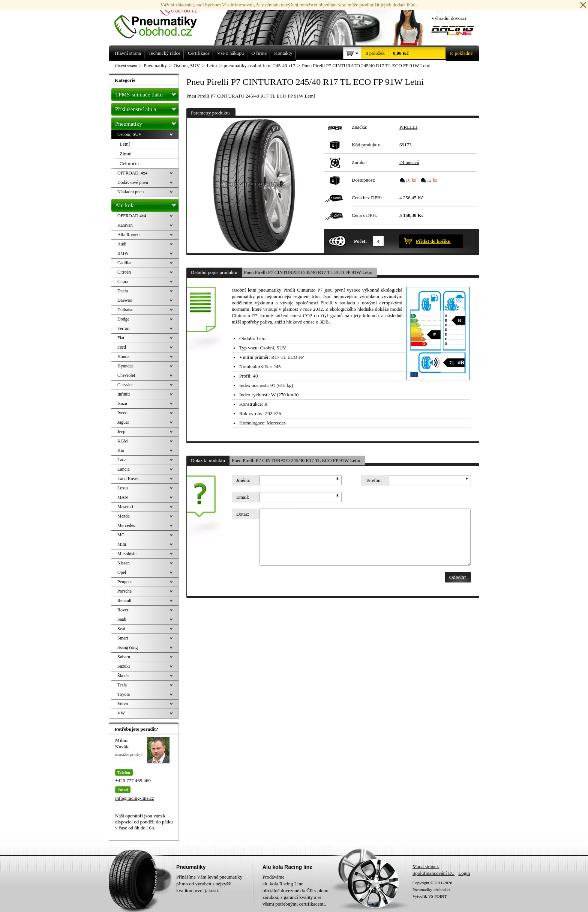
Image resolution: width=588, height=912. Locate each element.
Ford (122, 347)
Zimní (126, 154)
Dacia (123, 291)
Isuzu (122, 403)
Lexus (123, 488)
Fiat (121, 338)
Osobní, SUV (130, 134)
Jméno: (243, 480)
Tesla (122, 685)
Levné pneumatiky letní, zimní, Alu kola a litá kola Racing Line (161, 20)
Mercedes (126, 525)
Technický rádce (164, 53)
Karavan (125, 225)
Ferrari (124, 328)
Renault (124, 600)
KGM (123, 441)
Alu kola (147, 204)
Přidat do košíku (433, 241)
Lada (122, 460)
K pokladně (459, 53)
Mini (122, 544)
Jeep (121, 432)
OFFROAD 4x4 (132, 216)
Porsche (124, 591)
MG (121, 535)
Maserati (125, 507)
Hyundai (125, 366)
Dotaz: (243, 514)
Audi (122, 244)
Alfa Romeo (128, 235)
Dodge (123, 319)
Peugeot (125, 582)
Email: (243, 497)
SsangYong (127, 647)
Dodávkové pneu (133, 182)
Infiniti (124, 394)
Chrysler (125, 385)
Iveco (122, 413)
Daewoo (125, 300)
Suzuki (124, 666)
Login (464, 873)
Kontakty (283, 53)
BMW (123, 253)
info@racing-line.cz (135, 798)
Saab (122, 619)
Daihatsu (125, 310)
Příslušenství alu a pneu (147, 109)
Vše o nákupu (231, 53)
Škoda (123, 676)
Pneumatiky (147, 122)
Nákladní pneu (130, 192)
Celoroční (129, 163)
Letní (125, 144)
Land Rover (128, 479)
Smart (123, 638)
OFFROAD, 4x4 (132, 173)
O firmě (259, 53)
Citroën (124, 272)
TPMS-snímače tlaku (147, 93)
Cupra (123, 281)
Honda (123, 357)
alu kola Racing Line (283, 884)
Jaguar (123, 422)
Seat (121, 629)
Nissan (124, 563)
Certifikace (199, 53)
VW (121, 713)
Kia (121, 450)
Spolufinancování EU (433, 873)
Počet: (361, 241)
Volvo (123, 704)
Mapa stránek (426, 866)
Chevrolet (126, 375)
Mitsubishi (127, 554)
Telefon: (374, 480)
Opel (122, 572)
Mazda (124, 516)
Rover (123, 610)
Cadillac (125, 263)
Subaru (124, 657)
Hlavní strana (126, 66)
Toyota (124, 694)
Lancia (124, 469)
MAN (123, 497)
